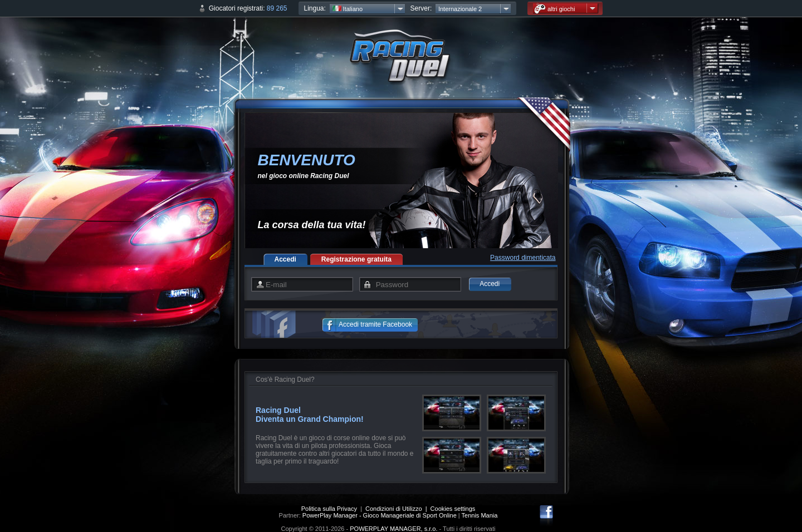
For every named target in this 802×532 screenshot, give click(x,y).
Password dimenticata (523, 258)
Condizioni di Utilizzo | (398, 509)
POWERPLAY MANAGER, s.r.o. (393, 529)
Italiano (348, 9)
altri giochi (555, 9)
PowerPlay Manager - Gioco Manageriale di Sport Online (380, 515)
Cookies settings (453, 509)
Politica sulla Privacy (329, 509)
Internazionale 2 (460, 9)
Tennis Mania (480, 515)
